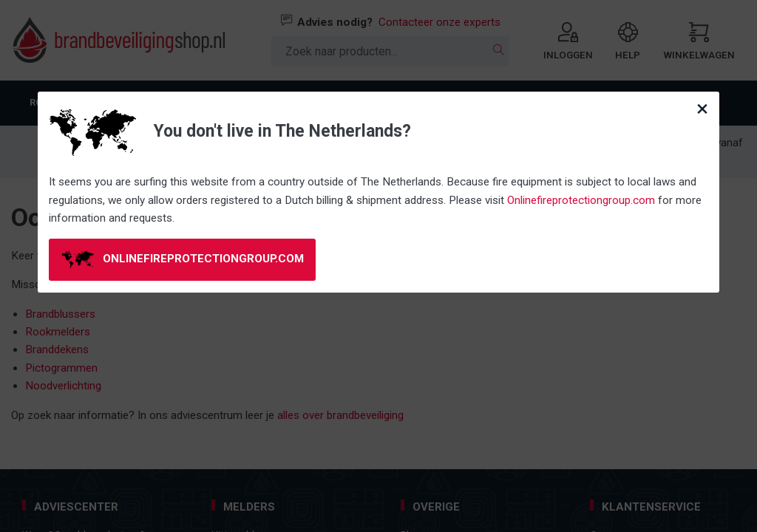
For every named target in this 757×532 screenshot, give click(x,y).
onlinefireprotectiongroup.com (183, 259)
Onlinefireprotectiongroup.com (581, 200)
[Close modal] (702, 109)
